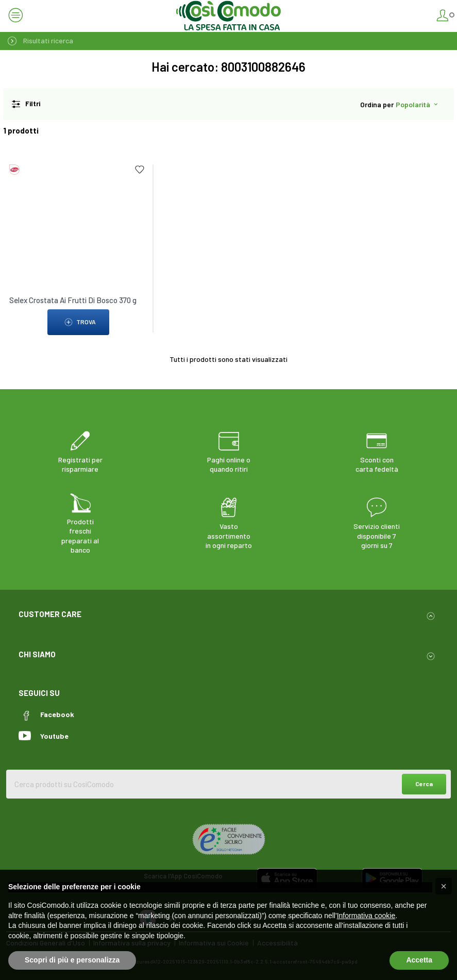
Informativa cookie (366, 916)
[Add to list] (140, 170)
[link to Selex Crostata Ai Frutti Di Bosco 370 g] (78, 199)
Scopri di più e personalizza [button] (72, 960)
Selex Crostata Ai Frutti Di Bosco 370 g (73, 300)
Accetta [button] (419, 960)
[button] (444, 886)
